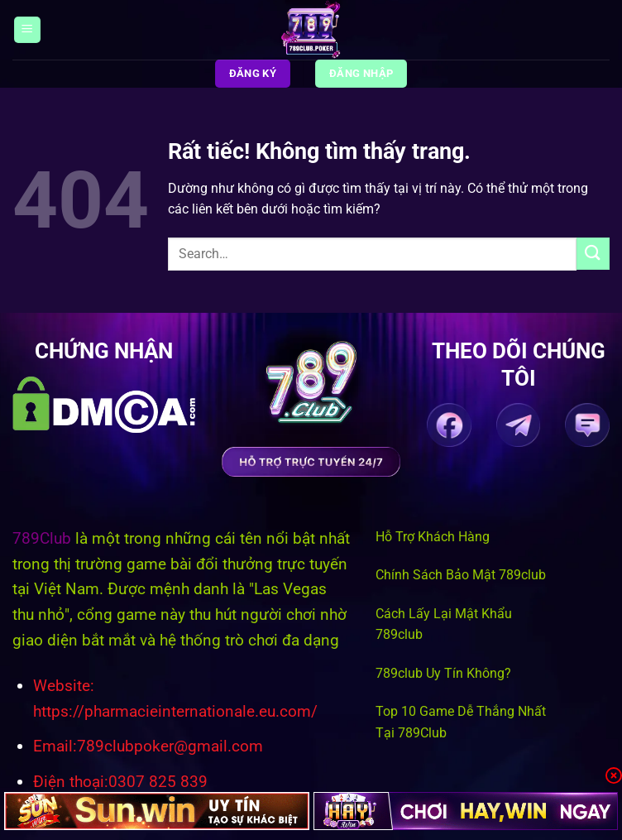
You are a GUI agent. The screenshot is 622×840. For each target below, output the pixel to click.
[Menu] (27, 30)
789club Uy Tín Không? (443, 673)
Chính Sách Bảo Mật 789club (461, 575)
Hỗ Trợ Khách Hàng (433, 537)
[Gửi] (593, 254)
